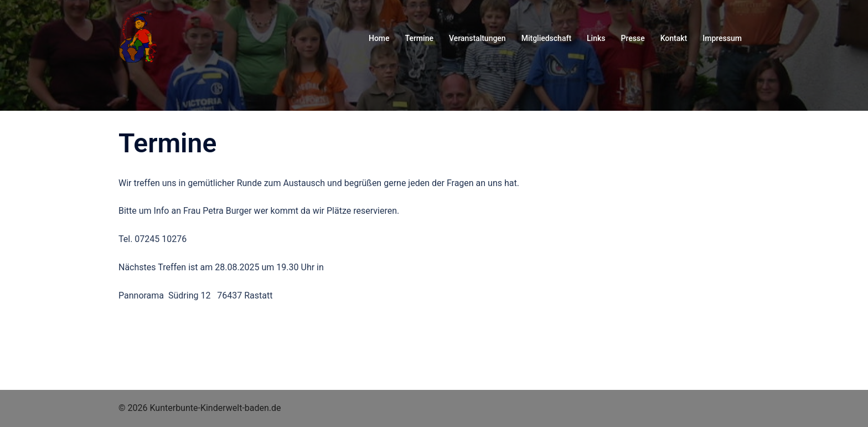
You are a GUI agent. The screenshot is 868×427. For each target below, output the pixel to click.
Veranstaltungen (477, 38)
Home (379, 38)
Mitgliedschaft (546, 38)
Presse (633, 38)
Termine (419, 38)
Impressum (722, 38)
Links (596, 38)
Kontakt (674, 38)
